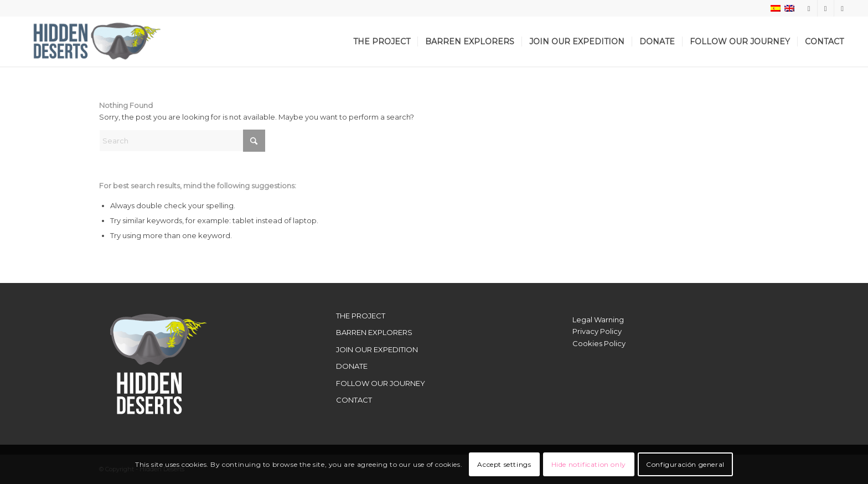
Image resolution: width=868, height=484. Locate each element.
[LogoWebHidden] (92, 42)
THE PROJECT (361, 316)
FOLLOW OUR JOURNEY (381, 383)
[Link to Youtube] (843, 8)
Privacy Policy (597, 331)
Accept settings (504, 464)
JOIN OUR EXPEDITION (377, 349)
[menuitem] (382, 42)
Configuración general (685, 464)
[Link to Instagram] (809, 8)
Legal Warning (598, 320)
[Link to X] (826, 8)
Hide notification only (589, 464)
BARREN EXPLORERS (374, 332)
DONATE (352, 366)
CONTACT (354, 400)
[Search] (182, 141)
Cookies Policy (599, 343)
